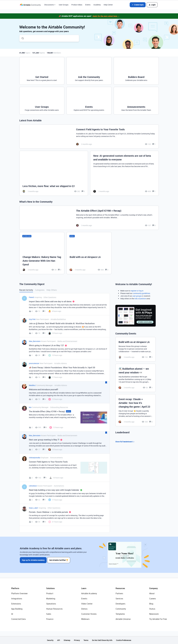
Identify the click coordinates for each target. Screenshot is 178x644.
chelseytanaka (35, 458)
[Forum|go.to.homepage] (30, 5)
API (59, 640)
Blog (151, 604)
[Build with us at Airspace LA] (89, 253)
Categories (40, 290)
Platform (15, 588)
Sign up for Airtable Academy (33, 560)
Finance (50, 619)
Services (119, 599)
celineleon (33, 486)
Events (88, 5)
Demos (84, 609)
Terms (86, 640)
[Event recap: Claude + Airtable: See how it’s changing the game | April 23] (136, 410)
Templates (120, 614)
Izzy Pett (32, 319)
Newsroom (154, 614)
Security (50, 640)
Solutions (50, 588)
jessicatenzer (34, 363)
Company (153, 588)
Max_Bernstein (35, 341)
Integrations (17, 599)
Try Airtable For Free (158, 619)
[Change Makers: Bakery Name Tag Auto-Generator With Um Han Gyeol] (42, 253)
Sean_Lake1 (34, 508)
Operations (51, 604)
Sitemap (67, 640)
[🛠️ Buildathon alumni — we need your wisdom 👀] (136, 378)
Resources (120, 588)
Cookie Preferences (124, 640)
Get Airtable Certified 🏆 (59, 560)
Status (152, 609)
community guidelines (141, 293)
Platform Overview (19, 593)
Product (50, 593)
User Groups (64, 5)
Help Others (52, 290)
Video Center (87, 604)
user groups (137, 296)
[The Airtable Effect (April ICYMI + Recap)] (89, 218)
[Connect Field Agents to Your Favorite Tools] (89, 137)
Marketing (51, 599)
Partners (119, 593)
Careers (153, 599)
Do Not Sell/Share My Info (102, 640)
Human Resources (54, 609)
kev (30, 407)
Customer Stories (89, 614)
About (152, 593)
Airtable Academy (89, 593)
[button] (138, 5)
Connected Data (18, 619)
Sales (49, 614)
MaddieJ (32, 385)
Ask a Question (140, 299)
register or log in (137, 291)
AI (12, 614)
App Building (17, 609)
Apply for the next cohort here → (106, 16)
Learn (84, 588)
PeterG (32, 297)
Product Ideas (77, 5)
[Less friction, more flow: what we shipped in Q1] (54, 173)
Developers (120, 604)
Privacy (77, 640)
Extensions (16, 604)
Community (121, 609)
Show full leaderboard (125, 442)
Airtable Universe (123, 619)
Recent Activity (26, 290)
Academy (97, 5)
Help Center (108, 5)
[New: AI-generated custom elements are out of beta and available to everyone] (124, 173)
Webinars (85, 619)
